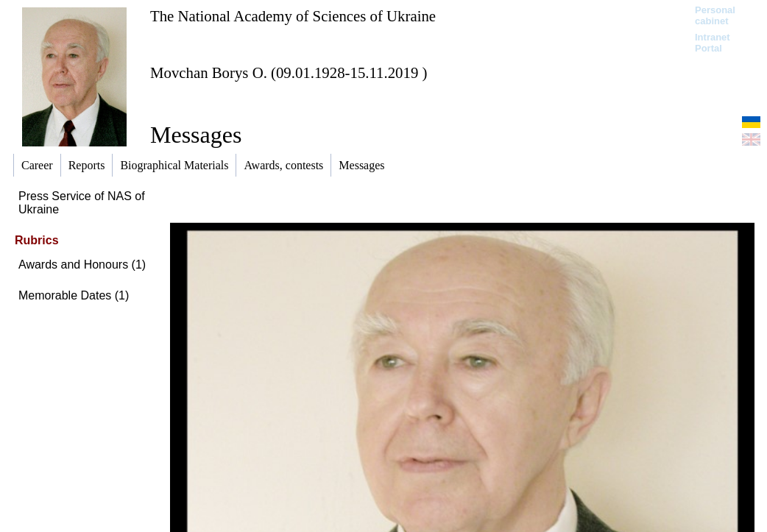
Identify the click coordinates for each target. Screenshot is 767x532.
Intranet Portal (713, 43)
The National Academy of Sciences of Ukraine (293, 16)
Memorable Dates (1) (74, 295)
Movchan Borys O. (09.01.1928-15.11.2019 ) (289, 72)
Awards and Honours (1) (82, 265)
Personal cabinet (715, 15)
